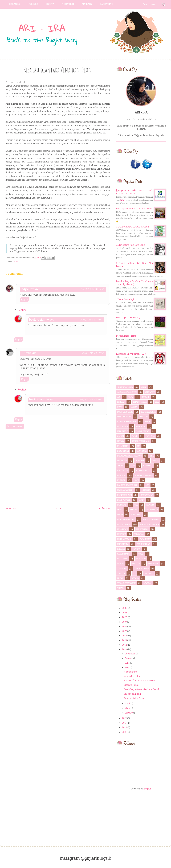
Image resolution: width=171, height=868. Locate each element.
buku (120, 407)
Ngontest (68, 4)
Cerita (50, 4)
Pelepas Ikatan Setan (134, 698)
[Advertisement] (141, 816)
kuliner (121, 480)
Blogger (147, 789)
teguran (122, 569)
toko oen (149, 573)
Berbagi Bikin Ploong (126, 336)
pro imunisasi (144, 544)
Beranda (14, 4)
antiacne (150, 392)
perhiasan (123, 529)
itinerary (122, 461)
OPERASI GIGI (152, 510)
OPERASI (134, 510)
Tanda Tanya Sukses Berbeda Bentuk (142, 689)
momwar (122, 505)
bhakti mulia (140, 402)
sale (141, 554)
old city (150, 505)
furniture (123, 431)
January (129, 713)
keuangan (123, 470)
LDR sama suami (125, 490)
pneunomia (123, 544)
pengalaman (124, 524)
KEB (133, 466)
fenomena (123, 426)
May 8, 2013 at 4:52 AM (93, 289)
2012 (124, 718)
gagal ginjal (143, 431)
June (127, 663)
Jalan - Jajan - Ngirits (127, 299)
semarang (123, 559)
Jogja (120, 466)
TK (135, 573)
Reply (24, 299)
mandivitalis (146, 495)
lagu (136, 480)
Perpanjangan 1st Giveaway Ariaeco (134, 209)
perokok (122, 534)
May (127, 667)
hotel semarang (141, 441)
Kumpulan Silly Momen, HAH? (131, 354)
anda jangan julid (127, 392)
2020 (125, 617)
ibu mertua (123, 446)
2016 (124, 635)
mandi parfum (125, 495)
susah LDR (153, 563)
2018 (124, 626)
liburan (146, 490)
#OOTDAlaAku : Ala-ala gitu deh (133, 227)
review (137, 549)
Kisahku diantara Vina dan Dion (139, 680)
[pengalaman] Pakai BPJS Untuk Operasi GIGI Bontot (135, 192)
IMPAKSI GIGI (123, 451)
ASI (119, 397)
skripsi (121, 563)
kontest (122, 475)
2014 (124, 645)
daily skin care (125, 412)
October (129, 658)
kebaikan (148, 466)
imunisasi (142, 451)
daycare (144, 417)
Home (58, 508)
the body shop (142, 569)
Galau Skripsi (131, 672)
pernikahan (142, 529)
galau (121, 436)
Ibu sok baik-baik (132, 694)
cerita (15, 261)
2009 (125, 732)
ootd (120, 510)
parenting (107, 4)
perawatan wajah (149, 524)
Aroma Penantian (133, 676)
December (130, 654)
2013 (124, 649)
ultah (120, 578)
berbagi (145, 397)
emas (147, 421)
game (135, 436)
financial (141, 426)
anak (144, 387)
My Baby (87, 4)
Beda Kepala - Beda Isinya (129, 317)
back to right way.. (41, 319)
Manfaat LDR (124, 500)
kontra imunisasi (144, 475)
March (128, 708)
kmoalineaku (143, 470)
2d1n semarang (125, 387)
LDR (147, 485)
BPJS (157, 402)
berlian (121, 402)
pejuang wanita (151, 519)
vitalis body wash (126, 583)
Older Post (105, 508)
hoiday (121, 441)
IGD (139, 446)
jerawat (140, 461)
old (136, 505)
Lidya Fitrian (29, 289)
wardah (148, 583)
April (127, 703)
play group (145, 539)
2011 (124, 723)
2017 (124, 631)
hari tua (150, 436)
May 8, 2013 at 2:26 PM (93, 353)
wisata (121, 588)
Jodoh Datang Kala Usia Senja (131, 245)
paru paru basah (126, 519)
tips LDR (121, 573)
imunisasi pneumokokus (129, 456)
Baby (131, 397)
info (152, 456)
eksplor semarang (127, 421)
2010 (124, 727)
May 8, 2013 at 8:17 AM (90, 320)
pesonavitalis (124, 539)
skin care (141, 559)
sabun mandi (124, 554)
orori (120, 514)
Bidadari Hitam (131, 685)
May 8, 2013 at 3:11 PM (91, 399)
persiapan (139, 534)
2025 (125, 613)
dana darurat (148, 412)
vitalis (135, 578)
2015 (124, 640)
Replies (22, 310)
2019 (124, 622)
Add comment (15, 426)
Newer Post (11, 508)
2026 (125, 608)
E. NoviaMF (28, 353)
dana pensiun (124, 417)
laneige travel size (127, 485)
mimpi (141, 500)
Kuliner (33, 4)
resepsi (121, 549)
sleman (136, 563)
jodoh (155, 461)
